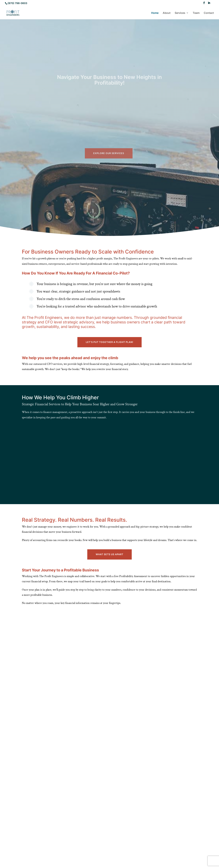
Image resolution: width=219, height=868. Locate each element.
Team (196, 13)
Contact (209, 13)
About (167, 13)
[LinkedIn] (209, 4)
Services (180, 13)
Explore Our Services (109, 184)
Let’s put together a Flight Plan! (109, 342)
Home (155, 13)
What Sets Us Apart (109, 554)
